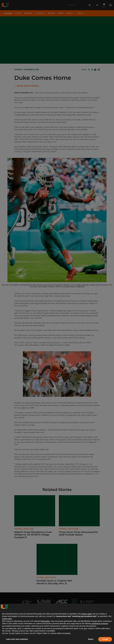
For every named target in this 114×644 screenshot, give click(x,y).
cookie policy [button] (7, 619)
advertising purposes (100, 623)
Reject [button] (91, 639)
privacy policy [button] (87, 614)
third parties (45, 621)
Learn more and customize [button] (17, 639)
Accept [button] (105, 639)
